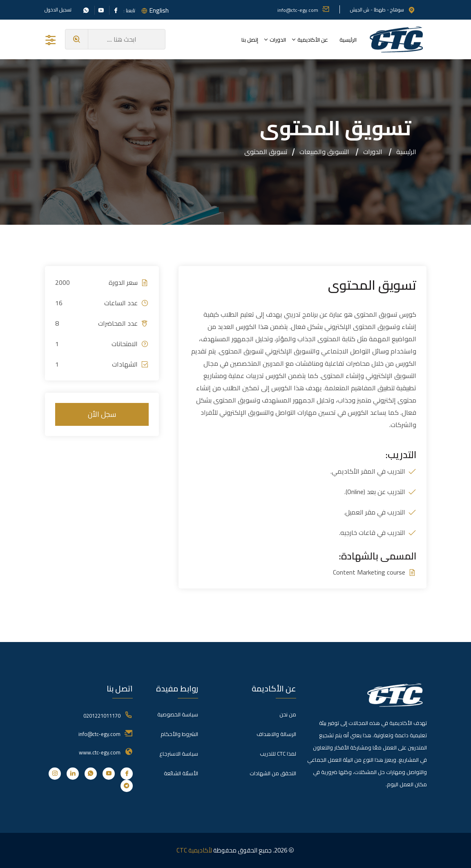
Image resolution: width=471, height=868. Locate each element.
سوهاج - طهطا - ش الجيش (383, 10)
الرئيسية (348, 40)
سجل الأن (102, 414)
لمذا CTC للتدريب (278, 754)
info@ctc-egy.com (304, 10)
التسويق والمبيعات (324, 152)
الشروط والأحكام (179, 734)
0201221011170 (102, 716)
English (159, 10)
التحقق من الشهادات (273, 773)
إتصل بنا (250, 40)
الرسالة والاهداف (276, 734)
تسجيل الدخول (58, 10)
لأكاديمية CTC (194, 850)
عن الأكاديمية (313, 40)
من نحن (288, 714)
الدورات (278, 40)
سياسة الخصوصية (178, 714)
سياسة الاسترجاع (179, 754)
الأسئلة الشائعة (181, 773)
